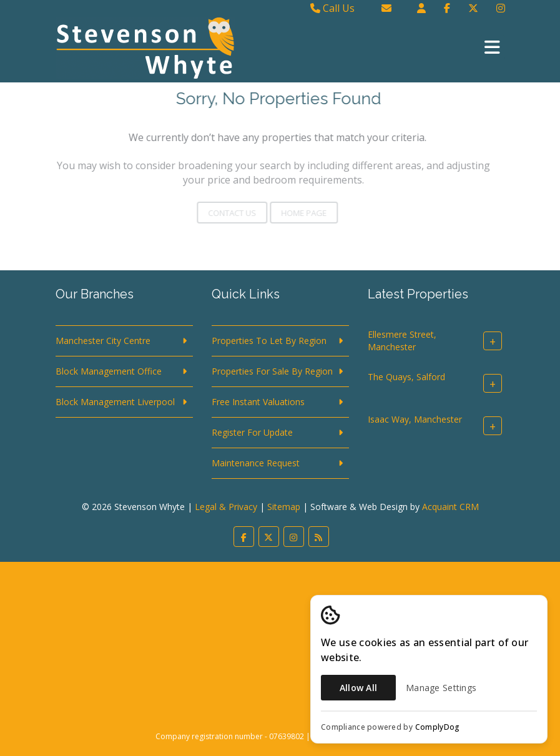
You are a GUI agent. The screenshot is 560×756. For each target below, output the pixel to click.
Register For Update (252, 432)
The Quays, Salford (406, 377)
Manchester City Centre (103, 341)
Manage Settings (441, 688)
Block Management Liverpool (115, 402)
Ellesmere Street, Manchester (402, 341)
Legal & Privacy (226, 507)
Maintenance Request (256, 463)
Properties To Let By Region (269, 341)
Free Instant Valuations (258, 402)
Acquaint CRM (450, 507)
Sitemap (284, 507)
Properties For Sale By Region (272, 371)
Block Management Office (109, 371)
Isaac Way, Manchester (415, 419)
